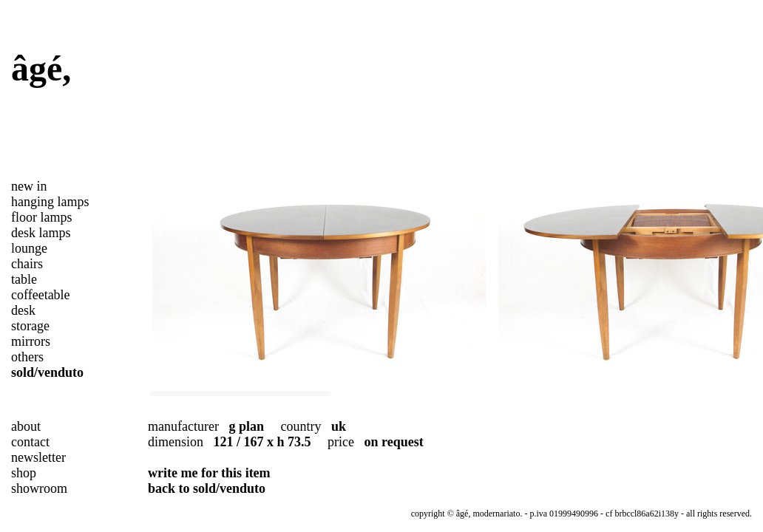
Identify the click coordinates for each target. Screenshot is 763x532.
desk (23, 310)
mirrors (31, 341)
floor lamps (42, 217)
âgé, (41, 68)
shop (24, 473)
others (27, 357)
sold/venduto (47, 372)
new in (29, 186)
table (24, 279)
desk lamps (41, 233)
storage (30, 326)
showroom (39, 488)
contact (30, 442)
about (26, 426)
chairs (27, 264)
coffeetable (41, 295)
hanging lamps (50, 202)
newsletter (38, 457)
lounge (29, 248)
